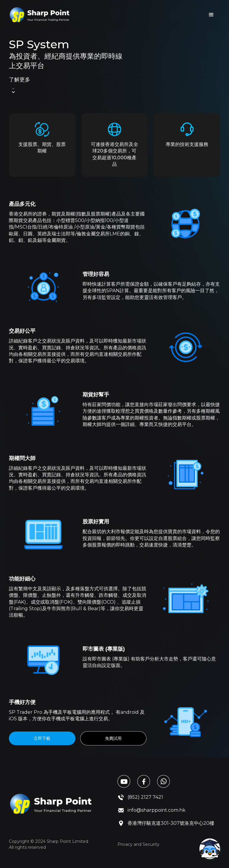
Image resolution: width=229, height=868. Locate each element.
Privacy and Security (138, 844)
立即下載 (42, 738)
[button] (211, 15)
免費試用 (113, 738)
